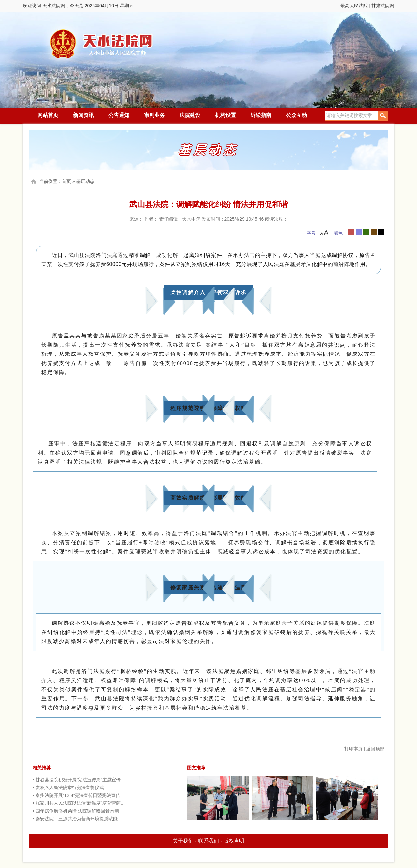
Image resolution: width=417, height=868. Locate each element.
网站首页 (48, 115)
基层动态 (85, 181)
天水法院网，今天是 (102, 44)
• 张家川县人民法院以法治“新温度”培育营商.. (78, 803)
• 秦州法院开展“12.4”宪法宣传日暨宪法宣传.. (78, 795)
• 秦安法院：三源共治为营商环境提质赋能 (75, 819)
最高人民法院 (354, 6)
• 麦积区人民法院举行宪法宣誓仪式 (68, 787)
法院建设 (190, 115)
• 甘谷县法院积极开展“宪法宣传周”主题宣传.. (78, 780)
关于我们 (183, 841)
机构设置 (225, 115)
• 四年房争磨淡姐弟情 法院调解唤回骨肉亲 (76, 811)
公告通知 (119, 115)
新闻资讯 (83, 115)
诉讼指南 (261, 115)
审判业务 (154, 115)
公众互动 (296, 115)
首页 (66, 181)
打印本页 (353, 749)
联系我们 (208, 841)
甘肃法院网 (383, 6)
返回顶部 (375, 749)
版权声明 (234, 841)
